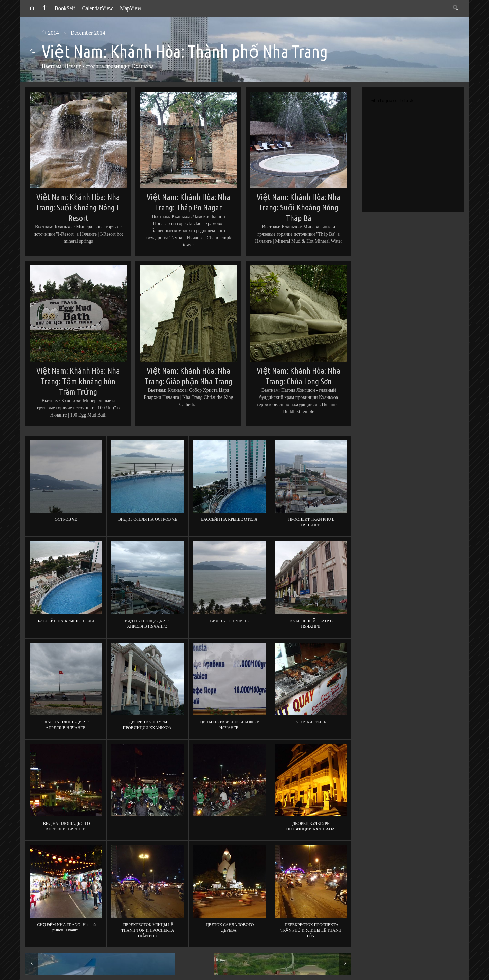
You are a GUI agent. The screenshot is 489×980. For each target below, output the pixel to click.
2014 (53, 33)
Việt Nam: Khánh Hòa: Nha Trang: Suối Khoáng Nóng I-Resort (78, 207)
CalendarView (97, 8)
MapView (131, 8)
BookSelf (65, 8)
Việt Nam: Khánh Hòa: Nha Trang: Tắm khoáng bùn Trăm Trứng (78, 381)
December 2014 (88, 33)
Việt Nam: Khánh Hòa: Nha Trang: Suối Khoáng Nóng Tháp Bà (298, 207)
